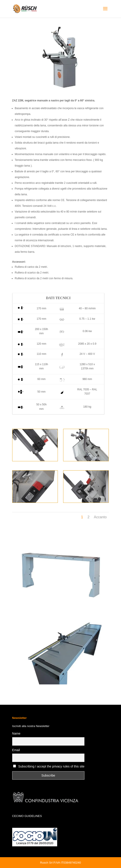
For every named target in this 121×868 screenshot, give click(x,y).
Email (16, 750)
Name (16, 733)
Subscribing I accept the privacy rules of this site (51, 766)
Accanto (100, 517)
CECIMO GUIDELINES (27, 816)
